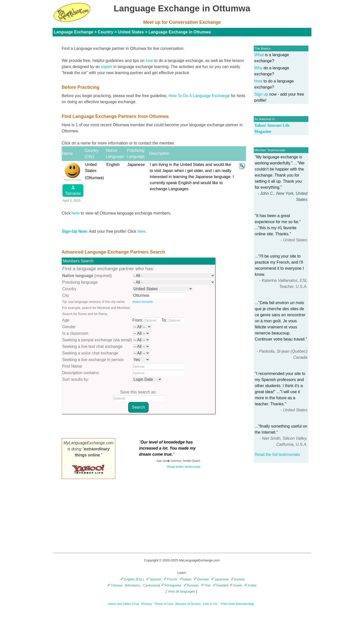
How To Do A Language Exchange (199, 96)
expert (107, 67)
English (127, 579)
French (170, 579)
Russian (191, 585)
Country (106, 32)
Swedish (221, 585)
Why (258, 68)
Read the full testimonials (277, 455)
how (149, 61)
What (259, 55)
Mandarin (133, 585)
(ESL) (140, 579)
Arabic (251, 585)
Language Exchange (74, 32)
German (201, 579)
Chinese (115, 585)
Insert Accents (143, 302)
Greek (236, 585)
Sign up (261, 94)
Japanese (220, 579)
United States (131, 32)
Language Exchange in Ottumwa (180, 32)
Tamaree (73, 190)
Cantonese (151, 585)
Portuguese (171, 585)
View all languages (181, 591)
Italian (186, 579)
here (76, 213)
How (258, 81)
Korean (238, 579)
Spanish (154, 579)
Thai (206, 585)
